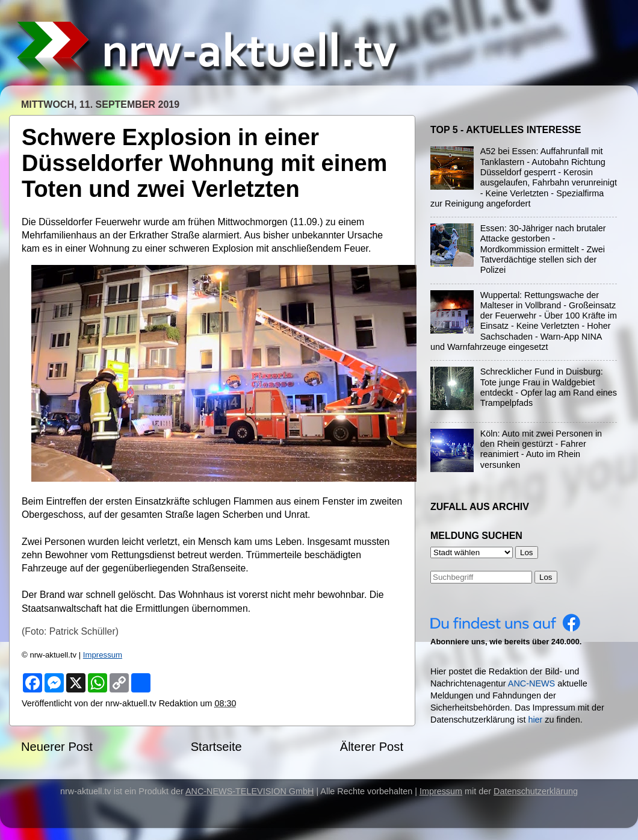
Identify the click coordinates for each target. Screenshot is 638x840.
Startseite (216, 747)
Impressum (103, 655)
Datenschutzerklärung (536, 791)
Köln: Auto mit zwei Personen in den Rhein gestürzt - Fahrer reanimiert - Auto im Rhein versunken (541, 449)
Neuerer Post (57, 747)
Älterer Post (372, 747)
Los (546, 577)
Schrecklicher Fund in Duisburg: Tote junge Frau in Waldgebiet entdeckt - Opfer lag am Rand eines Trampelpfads (549, 387)
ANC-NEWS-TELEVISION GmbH (250, 791)
